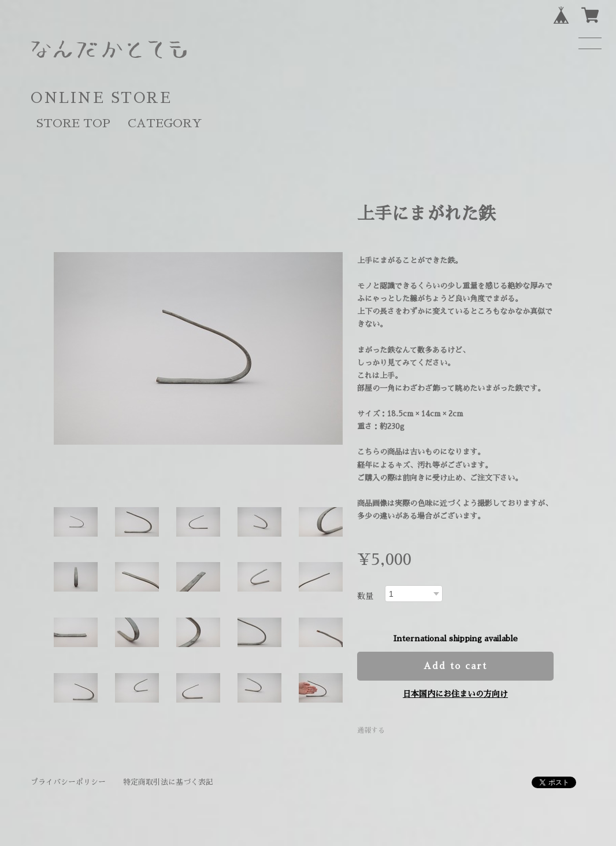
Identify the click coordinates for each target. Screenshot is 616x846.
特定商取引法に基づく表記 (168, 782)
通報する (371, 730)
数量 (365, 596)
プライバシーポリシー (68, 782)
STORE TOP (73, 123)
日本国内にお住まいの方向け (455, 694)
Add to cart (455, 666)
